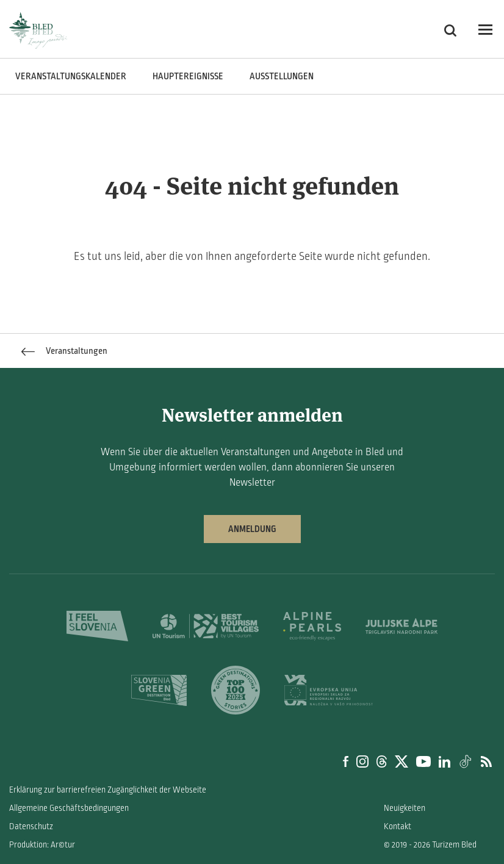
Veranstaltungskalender (71, 76)
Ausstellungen (282, 76)
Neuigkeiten (405, 808)
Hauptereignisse (188, 76)
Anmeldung (252, 529)
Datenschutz (31, 826)
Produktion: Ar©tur (42, 845)
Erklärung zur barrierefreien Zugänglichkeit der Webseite (108, 790)
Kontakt (398, 826)
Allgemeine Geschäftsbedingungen (69, 808)
